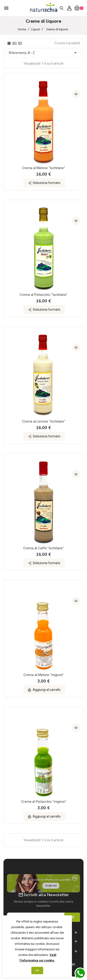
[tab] (9, 43)
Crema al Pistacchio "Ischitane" (44, 295)
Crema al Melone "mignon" (43, 675)
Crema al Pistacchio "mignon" (44, 802)
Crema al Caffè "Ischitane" (43, 548)
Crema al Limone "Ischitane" (44, 421)
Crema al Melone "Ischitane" (43, 168)
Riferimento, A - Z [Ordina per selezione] (43, 53)
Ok (37, 971)
